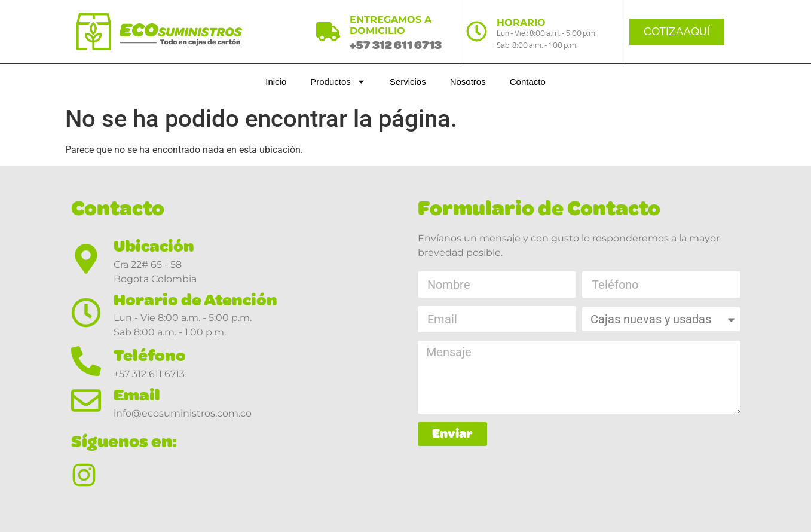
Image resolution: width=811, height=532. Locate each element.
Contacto (528, 82)
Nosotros (468, 82)
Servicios (408, 82)
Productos (338, 82)
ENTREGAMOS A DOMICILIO (391, 25)
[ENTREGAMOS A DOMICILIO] (328, 32)
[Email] (86, 400)
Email (137, 395)
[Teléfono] (86, 361)
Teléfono (150, 355)
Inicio (276, 82)
